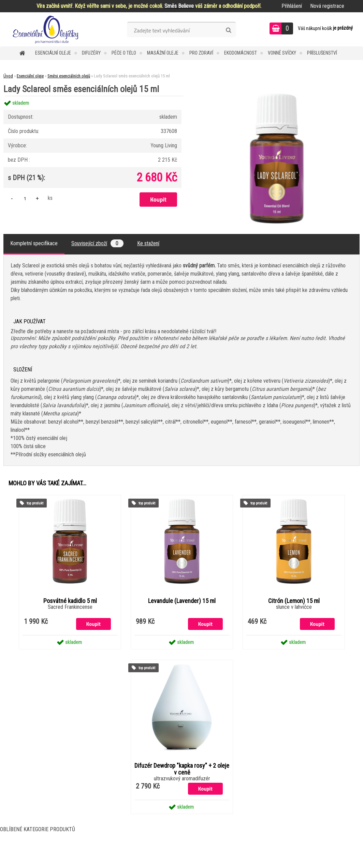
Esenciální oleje (53, 53)
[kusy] (25, 198)
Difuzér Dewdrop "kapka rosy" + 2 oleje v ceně (182, 769)
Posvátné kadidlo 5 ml (70, 601)
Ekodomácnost (241, 53)
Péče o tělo (124, 53)
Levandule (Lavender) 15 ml (182, 601)
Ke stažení (148, 243)
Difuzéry (91, 53)
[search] (228, 30)
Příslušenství (322, 53)
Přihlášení (292, 6)
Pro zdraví (201, 53)
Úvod (8, 76)
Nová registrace (327, 6)
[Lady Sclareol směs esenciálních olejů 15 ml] (277, 96)
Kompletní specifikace (34, 243)
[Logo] (47, 29)
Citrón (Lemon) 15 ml (294, 601)
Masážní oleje (163, 53)
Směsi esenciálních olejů (69, 76)
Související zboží (97, 243)
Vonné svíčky (282, 53)
